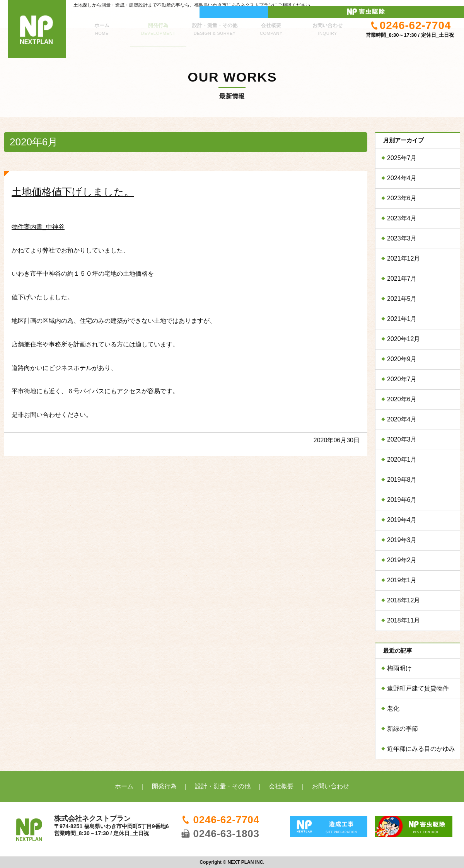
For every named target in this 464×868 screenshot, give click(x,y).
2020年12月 (403, 339)
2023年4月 (402, 218)
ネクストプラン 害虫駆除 (429, 6)
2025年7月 (402, 158)
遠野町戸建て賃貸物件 (418, 688)
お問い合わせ (328, 25)
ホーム (102, 25)
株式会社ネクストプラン (37, 29)
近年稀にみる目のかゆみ (421, 749)
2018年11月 (403, 620)
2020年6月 (402, 399)
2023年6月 (402, 198)
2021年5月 (402, 299)
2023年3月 (402, 238)
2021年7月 (402, 279)
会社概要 (271, 25)
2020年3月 (402, 439)
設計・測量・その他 (215, 25)
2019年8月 (402, 480)
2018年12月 (403, 600)
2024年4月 (402, 178)
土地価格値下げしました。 (73, 192)
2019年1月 (402, 580)
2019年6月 (402, 500)
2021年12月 (403, 258)
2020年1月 (402, 460)
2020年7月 (402, 379)
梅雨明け (399, 668)
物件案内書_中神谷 (38, 227)
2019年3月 (402, 540)
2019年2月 (402, 560)
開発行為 (158, 25)
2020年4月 (402, 419)
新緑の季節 (403, 729)
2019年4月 (402, 520)
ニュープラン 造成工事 (360, 6)
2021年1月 (402, 319)
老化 (393, 709)
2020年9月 (402, 359)
